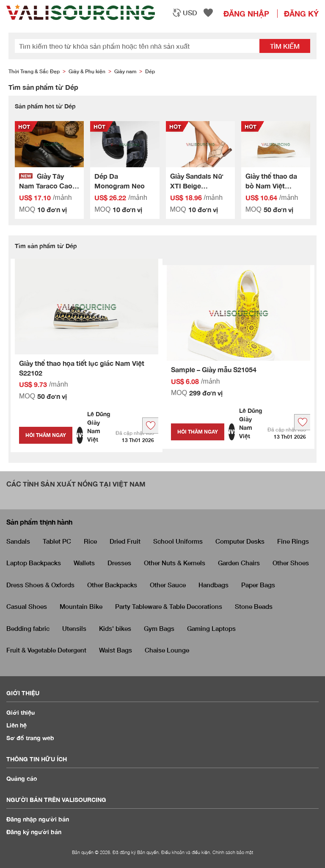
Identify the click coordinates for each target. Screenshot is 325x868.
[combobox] (185, 13)
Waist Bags (116, 650)
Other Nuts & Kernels (175, 563)
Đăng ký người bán (34, 832)
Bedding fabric (28, 628)
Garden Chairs (239, 563)
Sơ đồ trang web (30, 738)
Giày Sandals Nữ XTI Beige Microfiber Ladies (198, 186)
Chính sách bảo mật (233, 852)
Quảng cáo (22, 778)
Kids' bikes (115, 628)
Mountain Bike (81, 606)
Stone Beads (254, 606)
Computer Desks (240, 541)
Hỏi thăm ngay (46, 435)
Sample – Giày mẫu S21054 (214, 369)
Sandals (18, 541)
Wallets (84, 563)
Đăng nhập (246, 14)
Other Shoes (291, 563)
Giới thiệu (21, 712)
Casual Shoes (27, 606)
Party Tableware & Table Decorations (169, 606)
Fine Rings (293, 541)
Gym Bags (159, 628)
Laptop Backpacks (34, 563)
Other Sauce (168, 585)
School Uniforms (178, 541)
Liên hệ (17, 725)
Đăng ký (301, 14)
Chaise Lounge (167, 650)
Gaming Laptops (211, 628)
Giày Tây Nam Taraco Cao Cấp (46, 186)
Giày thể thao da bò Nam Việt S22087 (271, 186)
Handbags (213, 585)
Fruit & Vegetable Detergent (46, 650)
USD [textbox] (190, 12)
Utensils (74, 628)
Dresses (119, 563)
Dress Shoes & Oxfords (40, 585)
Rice (90, 541)
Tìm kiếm (285, 46)
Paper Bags (258, 585)
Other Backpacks (112, 585)
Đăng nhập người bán (38, 819)
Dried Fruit (125, 541)
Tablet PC (57, 541)
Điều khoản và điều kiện (186, 852)
